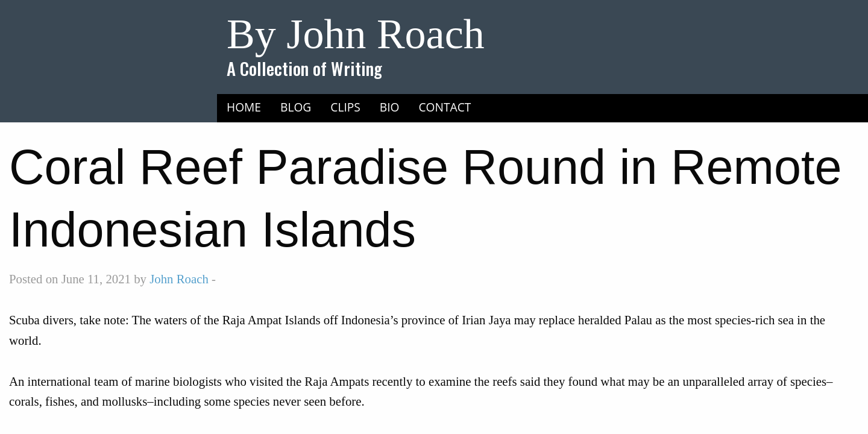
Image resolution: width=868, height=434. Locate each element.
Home (244, 107)
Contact (445, 107)
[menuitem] (244, 107)
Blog (296, 107)
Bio (390, 107)
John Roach (179, 279)
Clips (345, 107)
